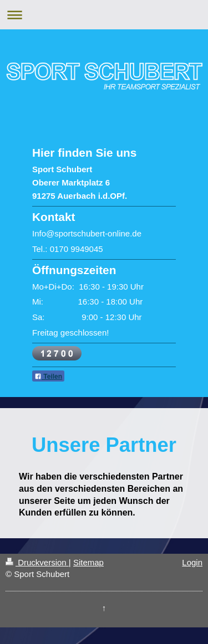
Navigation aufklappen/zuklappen (104, 15)
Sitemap (88, 562)
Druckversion (37, 562)
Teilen (48, 377)
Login (192, 562)
